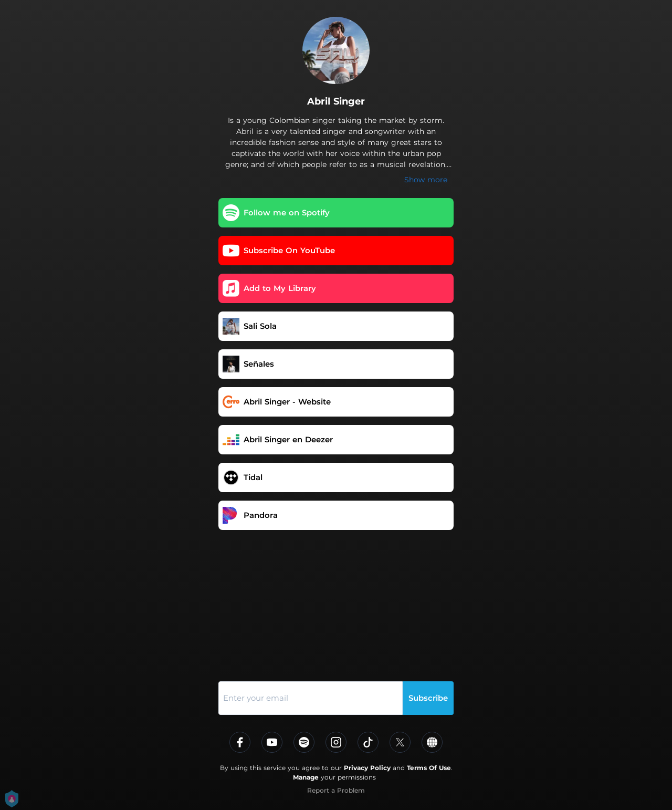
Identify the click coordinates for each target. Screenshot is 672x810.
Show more (426, 180)
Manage (306, 777)
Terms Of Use (429, 768)
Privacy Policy (367, 768)
